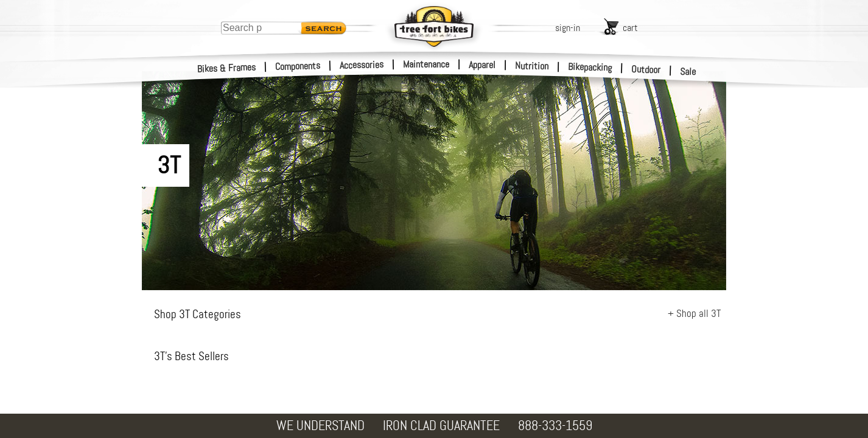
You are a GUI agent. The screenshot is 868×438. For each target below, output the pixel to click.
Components (298, 66)
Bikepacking (590, 67)
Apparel (482, 65)
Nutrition (532, 66)
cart (630, 28)
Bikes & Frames (227, 68)
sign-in (568, 28)
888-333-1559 (555, 426)
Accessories (362, 65)
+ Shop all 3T (694, 313)
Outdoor (646, 69)
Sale (688, 72)
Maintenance (426, 64)
